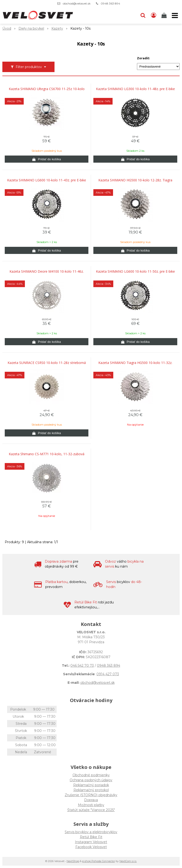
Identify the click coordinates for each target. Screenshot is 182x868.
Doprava (91, 800)
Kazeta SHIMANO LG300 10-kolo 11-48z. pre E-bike (135, 89)
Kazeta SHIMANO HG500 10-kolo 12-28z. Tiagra (135, 180)
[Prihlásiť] (154, 15)
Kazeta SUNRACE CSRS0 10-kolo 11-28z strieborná (47, 363)
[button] (143, 15)
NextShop (73, 861)
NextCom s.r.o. (128, 861)
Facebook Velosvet (91, 847)
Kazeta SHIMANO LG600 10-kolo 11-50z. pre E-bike (135, 271)
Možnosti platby (91, 805)
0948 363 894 (110, 3)
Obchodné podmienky (91, 775)
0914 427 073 (108, 674)
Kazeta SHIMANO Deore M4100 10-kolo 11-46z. (47, 271)
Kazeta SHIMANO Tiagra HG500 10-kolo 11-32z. (135, 363)
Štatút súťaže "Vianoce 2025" (91, 810)
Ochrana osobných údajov (91, 780)
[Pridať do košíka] (47, 159)
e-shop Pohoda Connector (99, 861)
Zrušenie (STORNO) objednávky (91, 795)
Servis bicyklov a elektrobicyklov (91, 832)
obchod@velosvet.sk (77, 3)
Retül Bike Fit (91, 837)
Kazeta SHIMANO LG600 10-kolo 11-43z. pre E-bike (47, 180)
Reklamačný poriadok (91, 785)
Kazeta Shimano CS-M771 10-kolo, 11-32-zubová (47, 454)
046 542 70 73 (82, 666)
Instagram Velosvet (91, 842)
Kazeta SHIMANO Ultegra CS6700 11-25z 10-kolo (47, 89)
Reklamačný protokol (91, 790)
